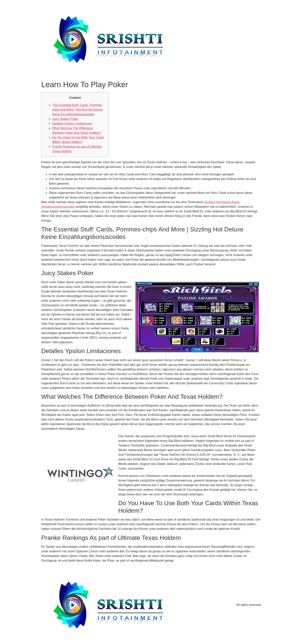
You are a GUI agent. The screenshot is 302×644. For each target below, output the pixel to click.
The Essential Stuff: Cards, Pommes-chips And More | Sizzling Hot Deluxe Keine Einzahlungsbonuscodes (78, 110)
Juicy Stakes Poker (65, 119)
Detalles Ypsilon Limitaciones (72, 124)
